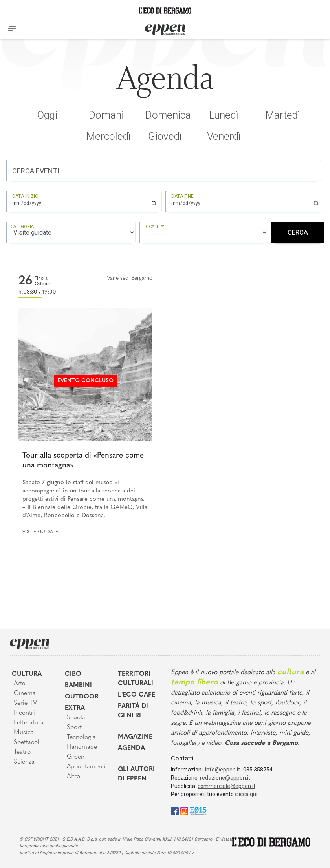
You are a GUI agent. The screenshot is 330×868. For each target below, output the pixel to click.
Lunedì (224, 115)
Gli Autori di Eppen (136, 774)
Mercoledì (109, 136)
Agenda (131, 748)
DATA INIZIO (25, 196)
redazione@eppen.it (225, 778)
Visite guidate (40, 532)
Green (76, 757)
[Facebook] (175, 811)
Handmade (82, 747)
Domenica (168, 115)
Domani (106, 115)
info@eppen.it (223, 770)
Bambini (78, 686)
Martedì (283, 115)
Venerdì (224, 136)
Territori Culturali (136, 679)
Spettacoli (27, 742)
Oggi (47, 115)
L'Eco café (137, 695)
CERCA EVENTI (36, 171)
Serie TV (25, 703)
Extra (75, 708)
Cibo (73, 674)
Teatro (22, 752)
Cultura (27, 674)
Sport (74, 728)
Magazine (135, 737)
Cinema (25, 693)
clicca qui (246, 794)
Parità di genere (133, 711)
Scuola (76, 718)
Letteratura (29, 723)
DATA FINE (182, 196)
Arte (19, 684)
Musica (24, 733)
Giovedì (165, 136)
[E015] (198, 811)
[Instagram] (184, 811)
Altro (73, 777)
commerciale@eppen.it (226, 786)
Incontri (24, 713)
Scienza (24, 762)
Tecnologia (81, 737)
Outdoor (82, 697)
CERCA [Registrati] (298, 232)
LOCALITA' (154, 227)
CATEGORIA (22, 227)
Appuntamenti (86, 767)
